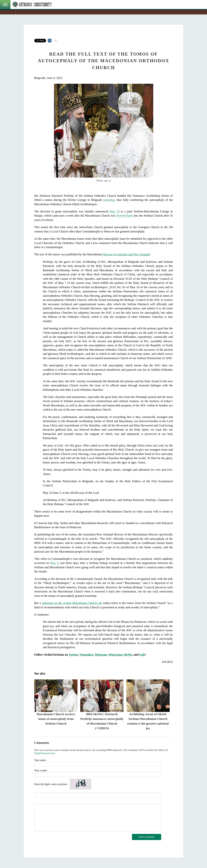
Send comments (146, 837)
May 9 (54, 563)
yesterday (109, 200)
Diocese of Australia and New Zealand (126, 254)
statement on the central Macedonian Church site (72, 603)
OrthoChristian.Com (45, 753)
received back (124, 216)
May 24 (115, 211)
